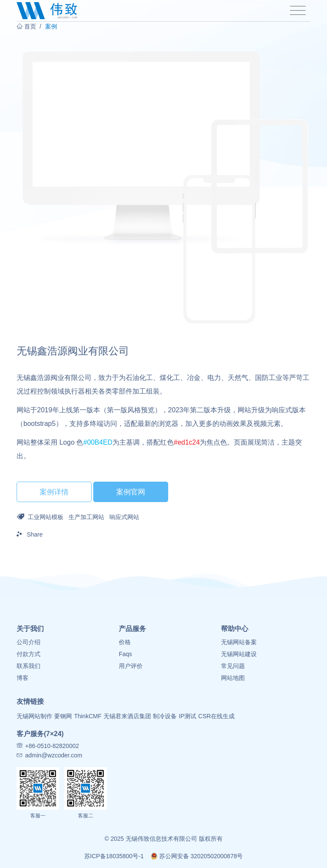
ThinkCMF (88, 716)
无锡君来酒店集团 (127, 716)
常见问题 (233, 666)
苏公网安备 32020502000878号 (197, 856)
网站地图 (233, 678)
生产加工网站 (86, 517)
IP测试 (188, 716)
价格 (125, 642)
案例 (51, 26)
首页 (30, 26)
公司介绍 (29, 642)
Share (30, 534)
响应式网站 (124, 517)
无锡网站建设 (239, 654)
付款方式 (29, 654)
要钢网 (63, 716)
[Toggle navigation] (298, 11)
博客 (23, 678)
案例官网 (131, 492)
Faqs (125, 654)
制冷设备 (165, 716)
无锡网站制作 (34, 716)
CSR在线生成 (217, 716)
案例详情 (54, 492)
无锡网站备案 (239, 642)
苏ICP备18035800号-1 (114, 856)
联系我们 (29, 666)
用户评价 (131, 666)
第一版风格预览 (131, 410)
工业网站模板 (46, 517)
